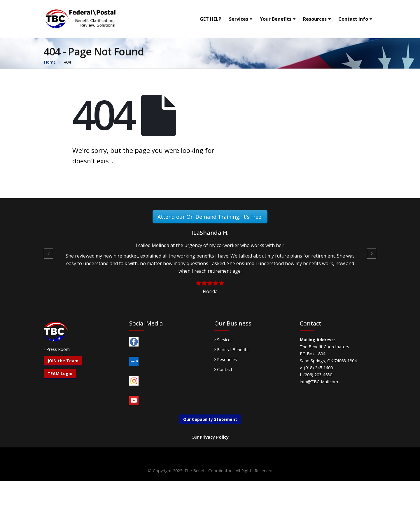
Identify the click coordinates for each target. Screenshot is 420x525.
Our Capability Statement (210, 419)
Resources (315, 19)
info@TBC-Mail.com (319, 382)
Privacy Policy (214, 437)
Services (239, 19)
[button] (48, 253)
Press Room (58, 349)
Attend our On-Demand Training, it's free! (210, 217)
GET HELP (211, 19)
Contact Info (353, 19)
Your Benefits (276, 19)
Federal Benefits (231, 350)
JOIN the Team (63, 361)
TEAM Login (60, 373)
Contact (223, 369)
